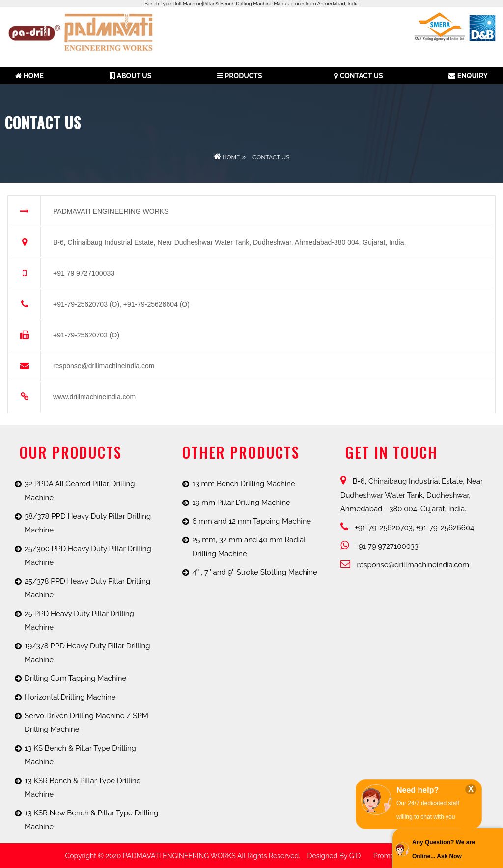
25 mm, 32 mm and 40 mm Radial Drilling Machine (249, 547)
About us (131, 76)
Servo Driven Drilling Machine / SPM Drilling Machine (86, 723)
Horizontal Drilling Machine (70, 697)
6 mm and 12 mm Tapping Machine (251, 521)
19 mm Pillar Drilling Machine (241, 503)
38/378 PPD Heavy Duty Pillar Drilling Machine (88, 523)
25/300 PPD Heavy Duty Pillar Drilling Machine (88, 556)
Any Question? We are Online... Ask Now (444, 849)
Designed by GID (334, 856)
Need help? (418, 790)
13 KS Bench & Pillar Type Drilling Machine (80, 755)
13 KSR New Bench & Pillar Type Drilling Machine (91, 820)
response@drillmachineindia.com (405, 565)
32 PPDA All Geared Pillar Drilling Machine (80, 491)
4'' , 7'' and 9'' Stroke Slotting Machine (255, 572)
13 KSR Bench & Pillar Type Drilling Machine (83, 787)
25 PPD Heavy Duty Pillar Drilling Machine (79, 620)
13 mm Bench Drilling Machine (244, 484)
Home (29, 76)
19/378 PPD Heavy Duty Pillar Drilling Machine (87, 653)
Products (239, 76)
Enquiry (468, 76)
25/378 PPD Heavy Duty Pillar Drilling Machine (87, 588)
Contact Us (358, 76)
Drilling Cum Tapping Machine (75, 678)
